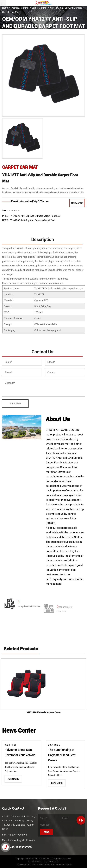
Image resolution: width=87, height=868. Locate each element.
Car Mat (25, 8)
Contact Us (77, 203)
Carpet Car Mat (39, 8)
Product (15, 8)
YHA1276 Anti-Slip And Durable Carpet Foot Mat (35, 216)
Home (5, 8)
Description (42, 239)
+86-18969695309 (17, 847)
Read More (13, 779)
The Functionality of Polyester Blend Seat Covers (62, 755)
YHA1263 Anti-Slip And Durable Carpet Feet (33, 220)
